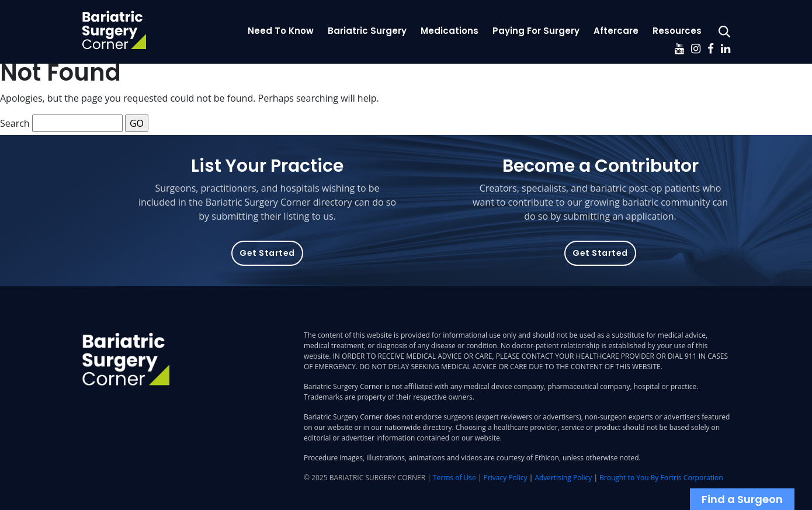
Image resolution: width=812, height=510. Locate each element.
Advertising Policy (563, 478)
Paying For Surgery (536, 31)
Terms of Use (454, 478)
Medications (450, 31)
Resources (677, 31)
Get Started (267, 253)
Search (15, 123)
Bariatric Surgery (367, 31)
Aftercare (616, 31)
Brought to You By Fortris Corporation (661, 478)
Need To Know (281, 31)
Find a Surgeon (742, 499)
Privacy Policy (506, 478)
